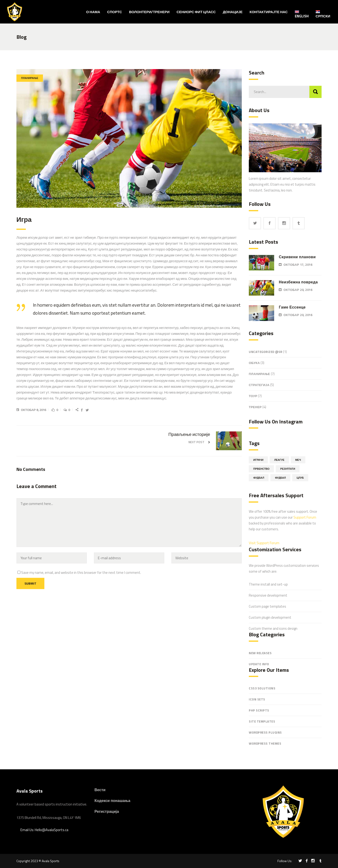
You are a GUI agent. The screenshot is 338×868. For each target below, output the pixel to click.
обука (254, 363)
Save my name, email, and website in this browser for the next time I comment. (81, 573)
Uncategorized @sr (266, 352)
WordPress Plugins (265, 732)
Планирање (30, 78)
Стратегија (259, 385)
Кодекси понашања (113, 801)
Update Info (259, 664)
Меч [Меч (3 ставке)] (298, 460)
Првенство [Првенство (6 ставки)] (261, 469)
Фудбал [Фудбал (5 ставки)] (280, 478)
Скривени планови (297, 257)
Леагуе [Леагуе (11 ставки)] (279, 460)
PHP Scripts (259, 710)
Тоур (253, 396)
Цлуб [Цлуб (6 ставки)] (300, 478)
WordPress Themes (265, 743)
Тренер (255, 407)
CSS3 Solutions (262, 688)
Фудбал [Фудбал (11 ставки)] (259, 478)
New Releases (260, 653)
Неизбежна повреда (298, 282)
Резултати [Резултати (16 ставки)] (288, 469)
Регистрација (107, 811)
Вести (100, 790)
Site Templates (262, 721)
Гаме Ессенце (292, 307)
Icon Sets (257, 699)
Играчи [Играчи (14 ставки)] (258, 460)
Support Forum (305, 517)
